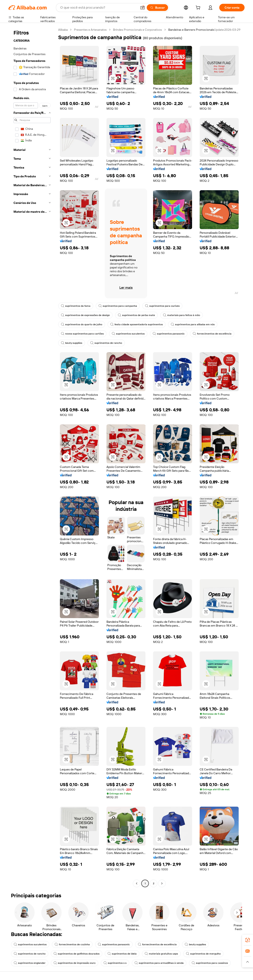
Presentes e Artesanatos (90, 30)
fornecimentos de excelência (212, 334)
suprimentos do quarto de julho (82, 324)
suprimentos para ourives (162, 306)
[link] (248, 940)
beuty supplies (72, 343)
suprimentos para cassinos (210, 963)
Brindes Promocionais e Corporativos (137, 30)
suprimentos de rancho (106, 343)
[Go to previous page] (137, 883)
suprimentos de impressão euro (75, 963)
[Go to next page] (162, 883)
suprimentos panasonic (169, 334)
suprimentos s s (115, 963)
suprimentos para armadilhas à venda (159, 963)
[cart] (199, 8)
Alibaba (63, 30)
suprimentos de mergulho (203, 954)
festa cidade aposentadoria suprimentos (137, 324)
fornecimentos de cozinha (72, 944)
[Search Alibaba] (98, 8)
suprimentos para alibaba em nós (193, 324)
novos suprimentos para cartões (82, 334)
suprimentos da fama (76, 306)
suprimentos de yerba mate (136, 315)
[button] (143, 8)
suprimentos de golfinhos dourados (77, 954)
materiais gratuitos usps (161, 954)
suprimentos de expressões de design (85, 315)
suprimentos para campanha (118, 306)
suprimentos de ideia (122, 954)
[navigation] (32, 457)
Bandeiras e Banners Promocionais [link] (191, 30)
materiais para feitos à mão (182, 315)
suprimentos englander (30, 963)
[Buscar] (157, 8)
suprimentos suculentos (128, 334)
